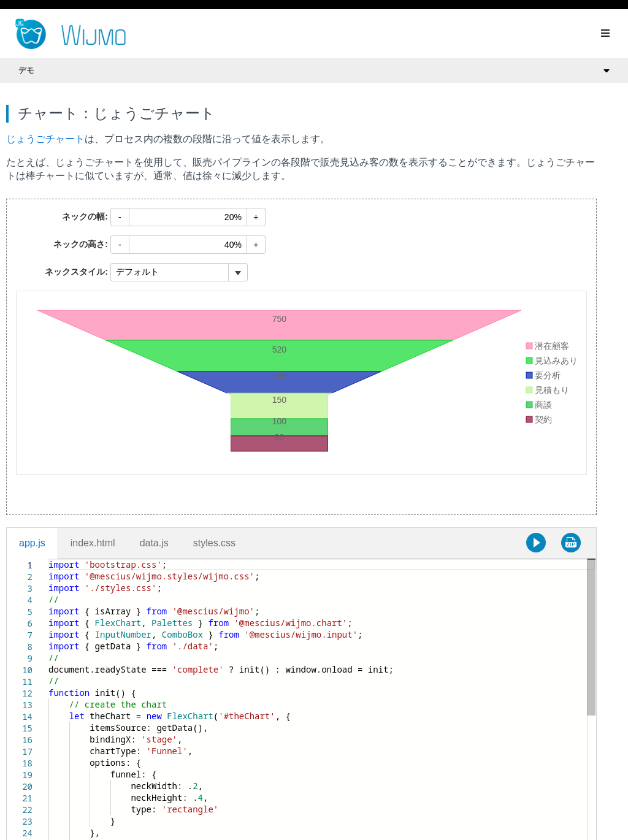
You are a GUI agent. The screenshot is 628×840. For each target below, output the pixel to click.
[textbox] (49, 559)
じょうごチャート (45, 139)
